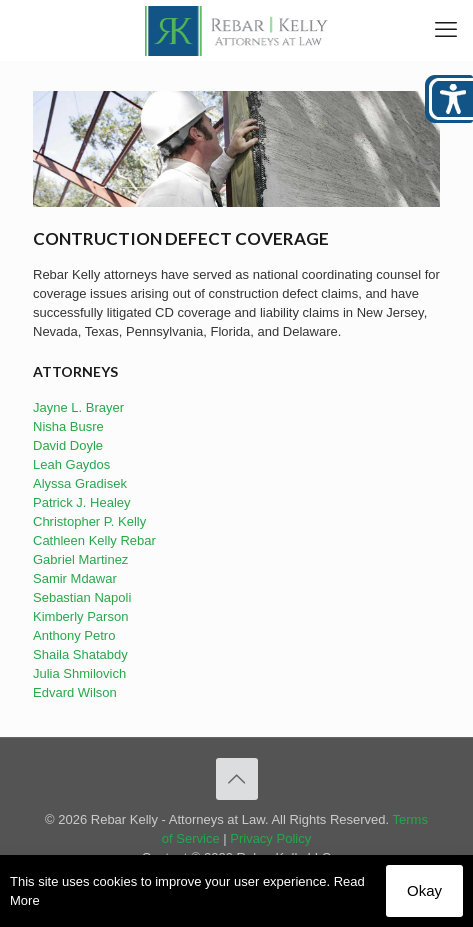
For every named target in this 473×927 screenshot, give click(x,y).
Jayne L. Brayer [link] (78, 407)
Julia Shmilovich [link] (79, 673)
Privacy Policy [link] (270, 838)
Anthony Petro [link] (74, 635)
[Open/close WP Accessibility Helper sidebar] (449, 99)
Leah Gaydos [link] (71, 464)
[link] (236, 30)
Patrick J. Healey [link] (82, 502)
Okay (424, 890)
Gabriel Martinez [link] (80, 559)
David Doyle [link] (68, 445)
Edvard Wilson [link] (75, 692)
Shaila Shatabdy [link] (80, 654)
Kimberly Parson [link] (80, 616)
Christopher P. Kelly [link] (89, 521)
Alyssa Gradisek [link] (80, 483)
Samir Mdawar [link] (75, 578)
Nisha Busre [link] (68, 426)
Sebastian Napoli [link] (82, 597)
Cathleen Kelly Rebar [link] (94, 540)
